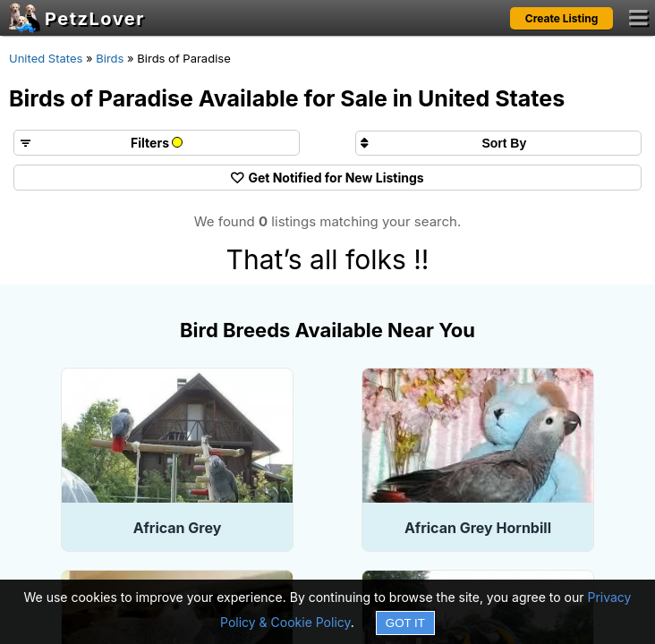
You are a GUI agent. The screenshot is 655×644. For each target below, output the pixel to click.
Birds (110, 58)
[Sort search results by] (498, 143)
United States (46, 58)
